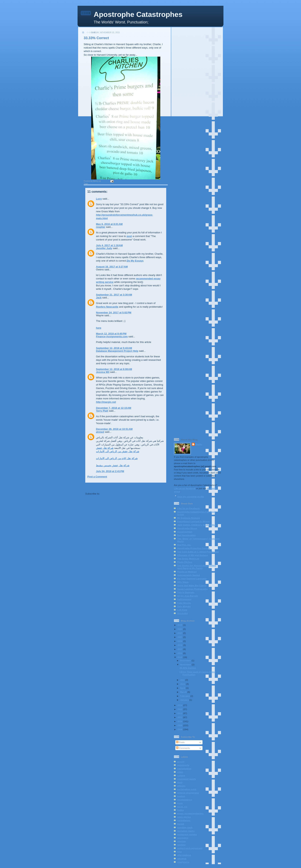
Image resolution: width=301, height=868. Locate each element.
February (185, 696)
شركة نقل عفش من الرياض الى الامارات (118, 451)
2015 (180, 657)
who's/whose (184, 855)
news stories (184, 817)
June (183, 684)
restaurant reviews (187, 834)
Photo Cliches (185, 562)
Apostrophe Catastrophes (138, 14)
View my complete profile (191, 497)
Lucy (99, 199)
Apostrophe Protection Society (194, 548)
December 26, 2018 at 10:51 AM (114, 429)
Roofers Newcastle (107, 307)
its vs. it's (182, 806)
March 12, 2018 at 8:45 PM (111, 334)
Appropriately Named (189, 575)
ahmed (100, 432)
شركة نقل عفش (105, 448)
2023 (180, 633)
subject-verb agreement (190, 848)
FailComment (184, 599)
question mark (185, 827)
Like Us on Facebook (188, 508)
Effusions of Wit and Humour (193, 555)
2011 (180, 717)
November (186, 664)
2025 (180, 625)
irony (180, 803)
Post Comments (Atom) (114, 494)
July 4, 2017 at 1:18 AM (109, 245)
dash (180, 782)
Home (126, 487)
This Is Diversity (186, 592)
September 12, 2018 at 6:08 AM (114, 369)
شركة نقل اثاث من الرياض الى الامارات (117, 458)
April (183, 688)
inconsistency (185, 800)
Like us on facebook (185, 488)
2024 (180, 629)
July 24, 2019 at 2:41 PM (110, 471)
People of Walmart (187, 572)
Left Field (182, 610)
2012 (180, 713)
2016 (180, 653)
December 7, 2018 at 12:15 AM (114, 408)
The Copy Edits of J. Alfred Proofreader (198, 552)
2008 (180, 729)
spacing (181, 841)
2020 (180, 641)
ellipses (181, 786)
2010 (180, 721)
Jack (99, 298)
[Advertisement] (197, 86)
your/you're (183, 862)
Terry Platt (102, 411)
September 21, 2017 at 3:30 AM (114, 295)
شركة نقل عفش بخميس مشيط (113, 465)
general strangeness (188, 793)
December (186, 660)
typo (180, 852)
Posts (180, 742)
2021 (180, 637)
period (181, 824)
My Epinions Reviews (189, 518)
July (183, 680)
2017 (180, 649)
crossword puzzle (187, 779)
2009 (180, 725)
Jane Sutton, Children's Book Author (197, 525)
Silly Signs (183, 582)
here (99, 328)
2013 (180, 709)
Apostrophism (185, 532)
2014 (180, 705)
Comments (183, 748)
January (185, 700)
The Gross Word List (188, 559)
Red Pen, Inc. (184, 545)
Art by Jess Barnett (187, 596)
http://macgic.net (106, 402)
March (184, 692)
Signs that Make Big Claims (192, 585)
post (129, 236)
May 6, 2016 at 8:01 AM (109, 224)
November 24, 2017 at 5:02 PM (114, 313)
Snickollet (182, 613)
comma (181, 775)
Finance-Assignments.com (112, 337)
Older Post (160, 487)
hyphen (181, 796)
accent (181, 762)
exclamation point (187, 789)
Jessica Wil (103, 372)
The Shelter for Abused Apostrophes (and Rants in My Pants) (197, 567)
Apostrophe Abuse (187, 528)
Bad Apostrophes (186, 535)
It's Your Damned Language (192, 579)
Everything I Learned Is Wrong (193, 521)
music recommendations (190, 813)
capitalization (184, 768)
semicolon (183, 838)
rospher (101, 227)
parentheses (184, 820)
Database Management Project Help (117, 351)
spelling (181, 845)
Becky (199, 444)
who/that (182, 859)
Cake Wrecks (184, 603)
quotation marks (186, 831)
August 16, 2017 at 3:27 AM (112, 267)
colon (180, 772)
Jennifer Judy (104, 248)
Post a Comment (97, 477)
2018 (180, 645)
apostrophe (95, 184)
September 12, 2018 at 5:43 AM (114, 348)
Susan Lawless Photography (192, 589)
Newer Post (92, 487)
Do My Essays (135, 261)
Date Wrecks (184, 606)
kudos (180, 810)
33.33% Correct (96, 38)
